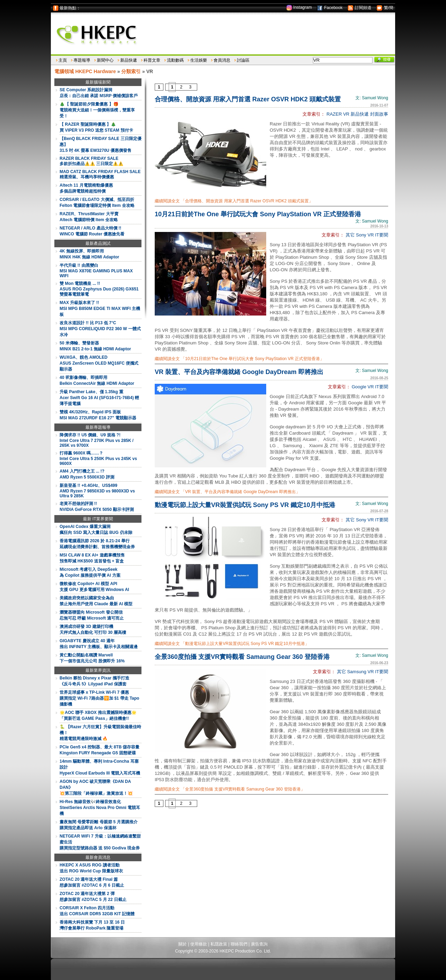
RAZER (334, 114)
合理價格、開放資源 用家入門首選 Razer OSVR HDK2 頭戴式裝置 (248, 99)
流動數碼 (175, 60)
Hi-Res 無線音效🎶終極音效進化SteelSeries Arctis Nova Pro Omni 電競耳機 (100, 808)
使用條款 (199, 944)
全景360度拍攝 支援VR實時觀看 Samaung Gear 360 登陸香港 (242, 657)
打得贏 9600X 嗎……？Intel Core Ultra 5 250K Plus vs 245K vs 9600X (98, 458)
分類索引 (131, 71)
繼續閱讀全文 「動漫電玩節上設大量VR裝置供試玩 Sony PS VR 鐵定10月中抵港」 (232, 644)
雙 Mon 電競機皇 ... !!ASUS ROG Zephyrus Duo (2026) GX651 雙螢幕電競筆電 (99, 289)
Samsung (357, 672)
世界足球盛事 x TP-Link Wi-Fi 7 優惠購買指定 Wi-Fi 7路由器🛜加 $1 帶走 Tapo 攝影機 (99, 698)
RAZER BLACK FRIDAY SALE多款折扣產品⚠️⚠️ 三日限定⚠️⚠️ (91, 161)
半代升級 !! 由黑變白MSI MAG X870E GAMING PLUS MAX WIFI (96, 271)
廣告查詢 (259, 944)
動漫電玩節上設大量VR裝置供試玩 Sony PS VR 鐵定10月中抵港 (245, 505)
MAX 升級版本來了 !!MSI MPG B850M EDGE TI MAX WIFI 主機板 (100, 309)
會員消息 (222, 60)
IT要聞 (382, 235)
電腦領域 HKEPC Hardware (85, 71)
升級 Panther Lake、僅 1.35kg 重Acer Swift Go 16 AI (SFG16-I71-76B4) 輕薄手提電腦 (99, 398)
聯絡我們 (239, 944)
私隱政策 (219, 944)
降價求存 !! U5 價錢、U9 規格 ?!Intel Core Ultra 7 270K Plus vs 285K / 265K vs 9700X (97, 440)
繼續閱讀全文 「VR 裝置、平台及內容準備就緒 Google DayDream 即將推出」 (227, 492)
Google (359, 387)
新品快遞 (129, 60)
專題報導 (82, 60)
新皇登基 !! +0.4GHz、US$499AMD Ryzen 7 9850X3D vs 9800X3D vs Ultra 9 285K (97, 491)
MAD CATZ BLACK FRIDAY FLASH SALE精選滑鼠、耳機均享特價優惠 (100, 174)
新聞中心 (105, 60)
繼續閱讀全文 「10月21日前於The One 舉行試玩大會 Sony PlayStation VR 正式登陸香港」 (239, 359)
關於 (183, 944)
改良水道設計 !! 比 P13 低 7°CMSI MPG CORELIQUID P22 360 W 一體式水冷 (100, 329)
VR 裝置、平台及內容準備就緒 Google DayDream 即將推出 (239, 372)
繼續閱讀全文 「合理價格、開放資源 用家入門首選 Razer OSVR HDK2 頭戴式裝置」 (234, 201)
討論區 (243, 60)
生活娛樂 (199, 60)
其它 (350, 235)
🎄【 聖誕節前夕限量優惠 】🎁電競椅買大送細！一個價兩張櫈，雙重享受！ (97, 110)
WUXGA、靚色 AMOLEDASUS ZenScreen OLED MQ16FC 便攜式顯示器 (99, 363)
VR (346, 114)
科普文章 (152, 60)
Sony (361, 235)
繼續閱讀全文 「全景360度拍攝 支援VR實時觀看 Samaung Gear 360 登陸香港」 (230, 789)
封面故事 (379, 114)
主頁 (63, 60)
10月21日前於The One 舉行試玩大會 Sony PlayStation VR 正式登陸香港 (258, 214)
